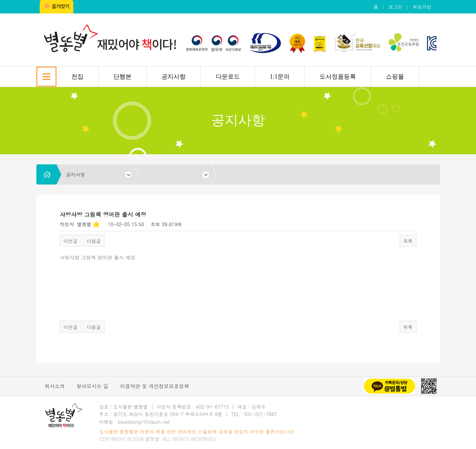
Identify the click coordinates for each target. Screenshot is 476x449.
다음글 (94, 241)
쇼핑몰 (395, 77)
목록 (408, 241)
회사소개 (55, 386)
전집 (77, 77)
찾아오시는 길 (92, 386)
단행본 (122, 77)
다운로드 (228, 77)
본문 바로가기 (0, 0)
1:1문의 (280, 77)
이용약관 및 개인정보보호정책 (155, 386)
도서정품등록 (338, 77)
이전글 (71, 241)
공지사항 (174, 77)
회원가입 (422, 7)
